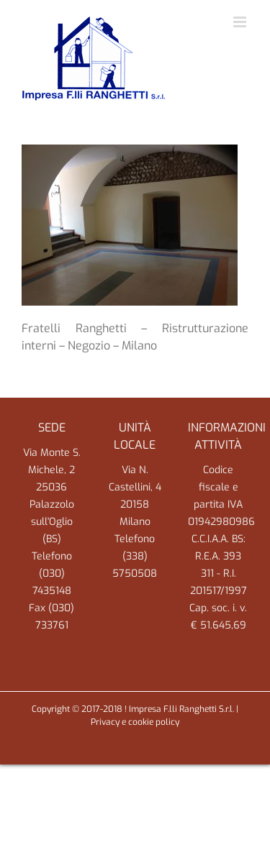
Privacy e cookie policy (135, 722)
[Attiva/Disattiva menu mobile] (241, 22)
